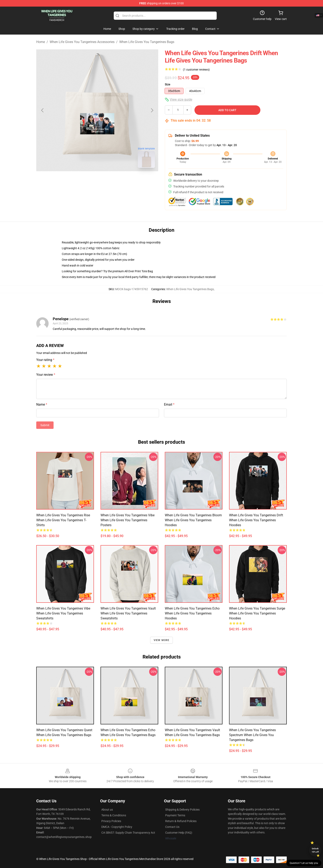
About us (107, 810)
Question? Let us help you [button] (304, 863)
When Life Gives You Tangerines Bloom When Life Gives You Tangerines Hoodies (193, 520)
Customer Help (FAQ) (179, 833)
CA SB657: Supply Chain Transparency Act (128, 833)
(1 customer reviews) (196, 70)
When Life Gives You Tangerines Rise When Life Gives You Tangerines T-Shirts (63, 520)
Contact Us (172, 827)
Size (168, 84)
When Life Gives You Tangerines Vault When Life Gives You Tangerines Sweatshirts (128, 613)
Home (41, 42)
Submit (45, 425)
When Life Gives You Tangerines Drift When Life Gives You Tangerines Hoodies (256, 520)
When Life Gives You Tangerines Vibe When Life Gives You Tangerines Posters (128, 520)
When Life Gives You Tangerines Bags (147, 42)
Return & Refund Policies (181, 821)
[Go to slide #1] (87, 180)
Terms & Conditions (114, 815)
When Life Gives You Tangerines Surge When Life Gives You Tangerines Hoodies (257, 613)
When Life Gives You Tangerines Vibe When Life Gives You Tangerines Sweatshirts (63, 613)
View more (162, 640)
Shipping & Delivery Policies (182, 810)
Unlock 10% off (315, 850)
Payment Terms (175, 815)
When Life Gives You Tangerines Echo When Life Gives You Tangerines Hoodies (192, 613)
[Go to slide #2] (108, 180)
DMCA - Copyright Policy (117, 827)
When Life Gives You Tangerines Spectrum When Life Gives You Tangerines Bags (252, 735)
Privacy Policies (111, 821)
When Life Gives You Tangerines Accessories (82, 42)
